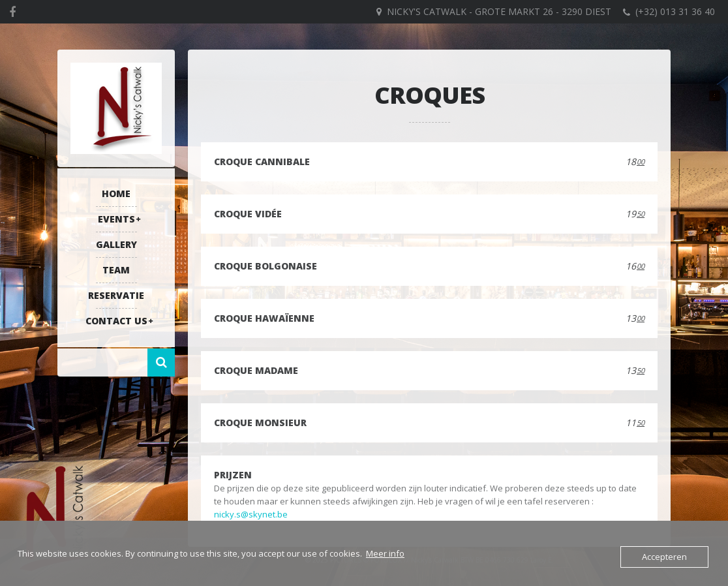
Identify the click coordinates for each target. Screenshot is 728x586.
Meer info (385, 553)
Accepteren (664, 557)
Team (116, 270)
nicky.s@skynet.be (251, 514)
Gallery (116, 244)
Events (116, 219)
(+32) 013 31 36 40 (675, 11)
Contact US (116, 321)
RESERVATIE (116, 295)
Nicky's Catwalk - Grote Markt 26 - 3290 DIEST (499, 11)
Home (116, 193)
